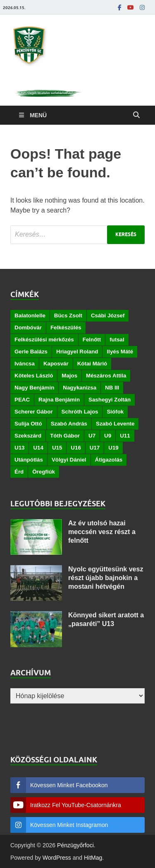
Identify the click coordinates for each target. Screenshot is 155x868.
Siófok (115, 412)
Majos (69, 376)
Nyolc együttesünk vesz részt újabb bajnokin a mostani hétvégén (106, 578)
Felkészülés (66, 328)
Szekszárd (28, 436)
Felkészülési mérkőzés (44, 340)
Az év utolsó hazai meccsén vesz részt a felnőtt (102, 532)
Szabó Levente (115, 424)
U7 (92, 436)
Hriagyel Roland (77, 352)
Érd (19, 472)
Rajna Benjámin (59, 400)
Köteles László (34, 376)
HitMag (93, 858)
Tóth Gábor (65, 436)
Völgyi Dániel (69, 460)
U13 (19, 448)
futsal (117, 340)
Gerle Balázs (31, 352)
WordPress (57, 858)
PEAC (22, 400)
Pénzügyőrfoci (75, 845)
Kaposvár (56, 364)
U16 (76, 448)
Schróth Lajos (80, 412)
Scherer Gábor (34, 412)
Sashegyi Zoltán (110, 400)
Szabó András (69, 424)
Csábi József (108, 316)
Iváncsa (25, 364)
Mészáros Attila (106, 376)
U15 (57, 448)
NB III (112, 388)
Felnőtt (92, 340)
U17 (95, 448)
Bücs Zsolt (68, 316)
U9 (108, 436)
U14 (38, 448)
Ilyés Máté (120, 352)
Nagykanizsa (80, 388)
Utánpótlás (29, 460)
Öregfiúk (44, 472)
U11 (125, 436)
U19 (113, 448)
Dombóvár (28, 328)
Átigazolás (109, 460)
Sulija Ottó (28, 424)
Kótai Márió (92, 364)
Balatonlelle (30, 316)
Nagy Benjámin (34, 388)
